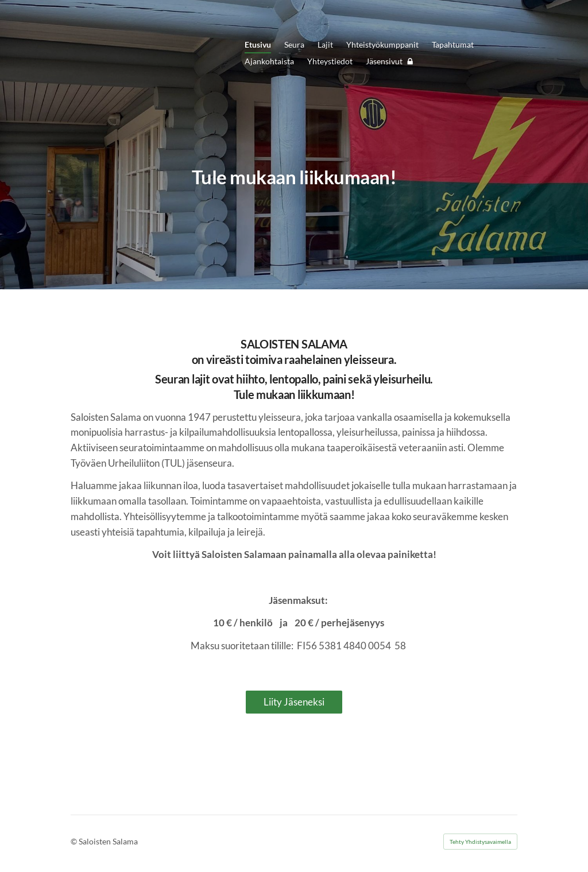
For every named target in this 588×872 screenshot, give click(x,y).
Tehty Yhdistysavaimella (480, 842)
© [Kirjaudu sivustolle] (75, 841)
